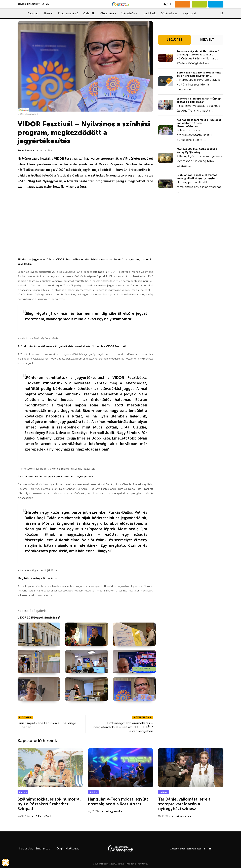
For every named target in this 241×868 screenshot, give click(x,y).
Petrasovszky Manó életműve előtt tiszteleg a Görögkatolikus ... (199, 53)
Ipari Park (149, 13)
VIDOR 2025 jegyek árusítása (39, 618)
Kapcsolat (189, 13)
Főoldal (33, 13)
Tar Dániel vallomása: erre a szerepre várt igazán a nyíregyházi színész (184, 804)
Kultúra (23, 792)
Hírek (46, 13)
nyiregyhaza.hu (114, 811)
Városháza (107, 13)
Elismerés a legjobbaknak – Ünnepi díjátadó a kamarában (199, 100)
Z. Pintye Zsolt (43, 816)
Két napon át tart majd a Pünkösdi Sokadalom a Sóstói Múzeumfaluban (199, 123)
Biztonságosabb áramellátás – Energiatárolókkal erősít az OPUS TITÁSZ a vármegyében (122, 727)
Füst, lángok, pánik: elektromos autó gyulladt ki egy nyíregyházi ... (198, 177)
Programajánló (68, 13)
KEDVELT (207, 40)
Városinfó (128, 13)
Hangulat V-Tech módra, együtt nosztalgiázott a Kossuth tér (118, 802)
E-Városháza (169, 13)
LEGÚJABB (175, 40)
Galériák (89, 13)
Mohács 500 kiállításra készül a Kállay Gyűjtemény (197, 150)
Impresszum (45, 848)
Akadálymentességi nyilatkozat (186, 849)
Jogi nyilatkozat (68, 848)
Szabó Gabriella (26, 150)
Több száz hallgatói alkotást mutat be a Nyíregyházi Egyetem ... (200, 74)
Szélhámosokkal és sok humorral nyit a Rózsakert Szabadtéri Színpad (49, 804)
